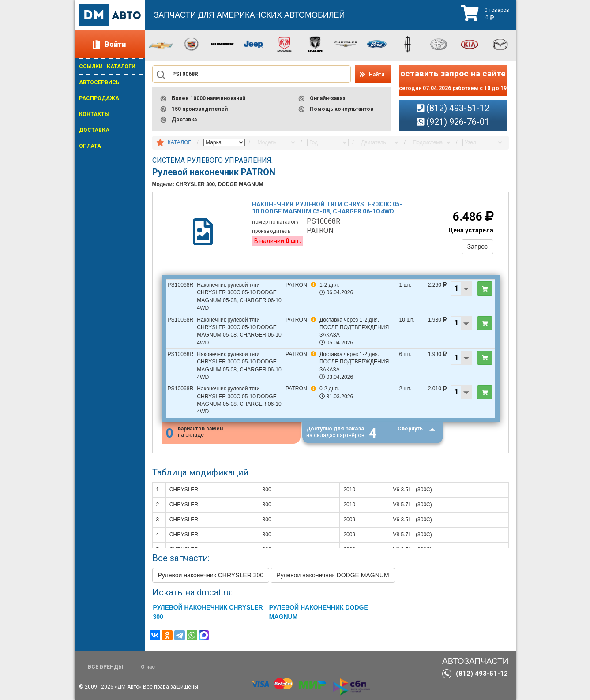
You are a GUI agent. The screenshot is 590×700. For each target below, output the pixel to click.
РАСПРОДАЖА (99, 98)
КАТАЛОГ (179, 142)
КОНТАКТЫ (94, 114)
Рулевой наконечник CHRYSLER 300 (211, 575)
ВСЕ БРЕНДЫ (105, 667)
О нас (148, 667)
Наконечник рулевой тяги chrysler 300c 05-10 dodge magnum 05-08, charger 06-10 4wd (328, 208)
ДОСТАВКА (94, 130)
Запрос (477, 247)
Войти (115, 44)
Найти (377, 75)
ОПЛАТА (90, 146)
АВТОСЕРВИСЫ (100, 82)
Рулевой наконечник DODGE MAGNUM (333, 575)
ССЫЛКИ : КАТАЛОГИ (107, 67)
